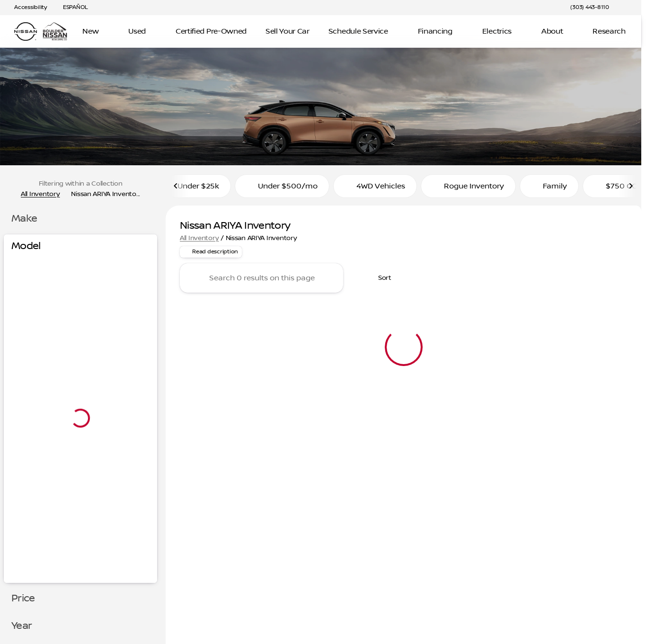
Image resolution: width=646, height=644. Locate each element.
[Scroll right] (631, 189)
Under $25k (198, 189)
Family (549, 189)
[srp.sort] (380, 281)
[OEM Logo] (26, 32)
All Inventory (199, 241)
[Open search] (619, 32)
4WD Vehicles (375, 189)
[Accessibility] (26, 8)
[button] (630, 8)
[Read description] (211, 255)
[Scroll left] (176, 189)
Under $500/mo (282, 189)
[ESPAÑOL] (71, 8)
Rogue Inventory (468, 189)
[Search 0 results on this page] (261, 281)
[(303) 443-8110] (590, 8)
